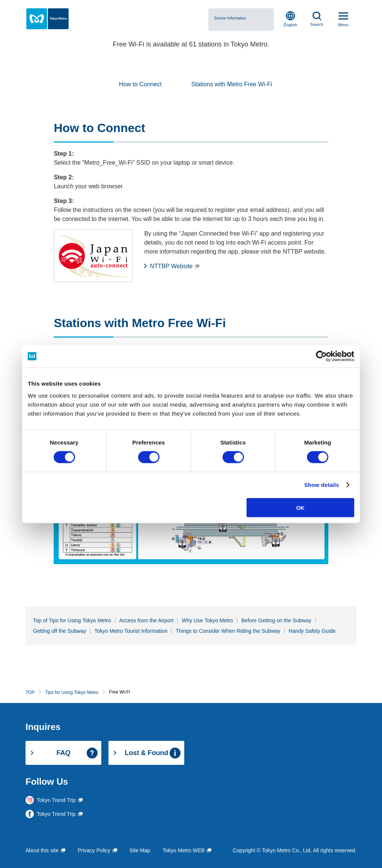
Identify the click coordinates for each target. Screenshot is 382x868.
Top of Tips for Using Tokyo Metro (72, 620)
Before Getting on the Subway (276, 620)
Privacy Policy (94, 850)
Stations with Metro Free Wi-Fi (232, 84)
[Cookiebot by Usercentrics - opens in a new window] (321, 356)
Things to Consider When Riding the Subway (228, 631)
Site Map (140, 850)
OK (300, 507)
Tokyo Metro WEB (183, 850)
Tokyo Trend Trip (56, 800)
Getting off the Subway (59, 631)
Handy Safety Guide (312, 631)
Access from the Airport (147, 620)
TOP (30, 692)
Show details (322, 485)
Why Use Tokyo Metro (207, 620)
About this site (42, 850)
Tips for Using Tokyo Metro (72, 692)
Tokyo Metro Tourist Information (131, 631)
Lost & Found (146, 753)
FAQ (63, 753)
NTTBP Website (171, 266)
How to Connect (140, 84)
